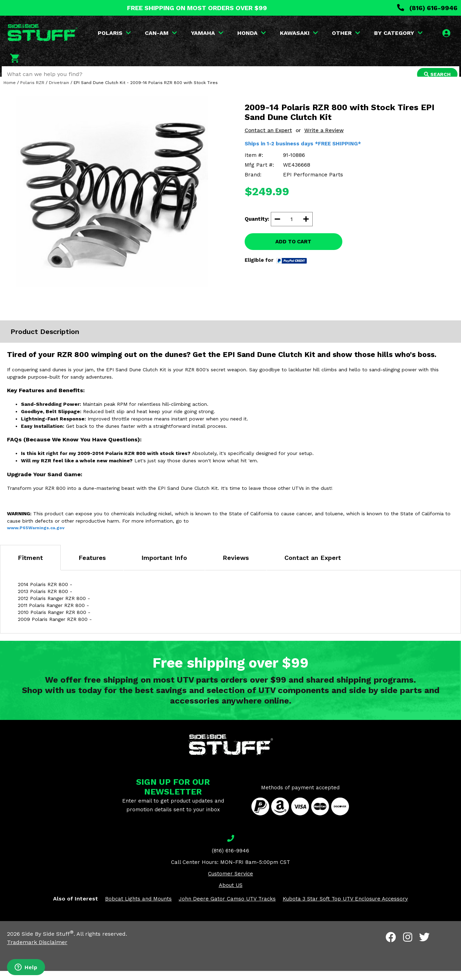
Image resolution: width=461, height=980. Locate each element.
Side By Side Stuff (48, 943)
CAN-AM (162, 33)
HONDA (252, 33)
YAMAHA (208, 33)
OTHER (347, 33)
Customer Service (230, 883)
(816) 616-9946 (427, 8)
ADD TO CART (293, 251)
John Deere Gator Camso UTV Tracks (227, 908)
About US (231, 894)
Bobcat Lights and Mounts (138, 908)
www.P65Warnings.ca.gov (36, 537)
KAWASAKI (300, 33)
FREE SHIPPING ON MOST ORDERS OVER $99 (197, 8)
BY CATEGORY (399, 33)
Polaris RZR (32, 92)
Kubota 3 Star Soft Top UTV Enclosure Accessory (345, 908)
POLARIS (115, 33)
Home (10, 92)
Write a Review (324, 139)
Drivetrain (59, 92)
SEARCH (436, 74)
